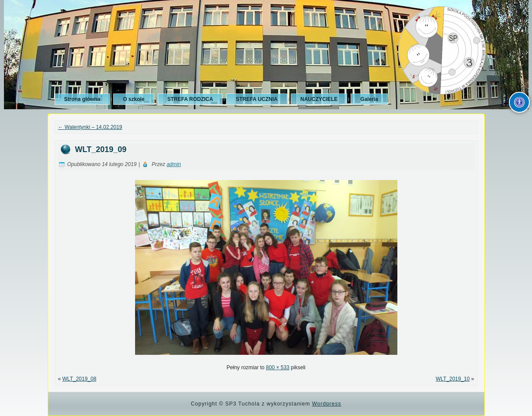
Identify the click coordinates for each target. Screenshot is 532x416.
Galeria (369, 99)
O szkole (134, 99)
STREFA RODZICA (190, 99)
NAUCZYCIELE (319, 99)
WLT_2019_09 (101, 149)
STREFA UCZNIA (257, 99)
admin (174, 164)
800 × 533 (278, 367)
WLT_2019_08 (80, 379)
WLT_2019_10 (453, 379)
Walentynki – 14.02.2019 (90, 127)
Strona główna (82, 99)
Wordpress (327, 404)
